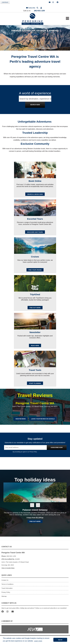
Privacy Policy (33, 452)
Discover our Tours (35, 232)
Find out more (35, 521)
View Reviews (20, 419)
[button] (41, 8)
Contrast (5, 2)
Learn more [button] (38, 641)
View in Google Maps (8, 568)
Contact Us (5, 580)
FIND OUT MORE (35, 308)
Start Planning (35, 383)
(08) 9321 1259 (39, 11)
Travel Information (7, 588)
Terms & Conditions (7, 584)
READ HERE (35, 346)
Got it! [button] (60, 640)
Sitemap (4, 596)
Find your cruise (35, 270)
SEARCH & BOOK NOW (35, 194)
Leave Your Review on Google (43, 419)
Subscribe (31, 8)
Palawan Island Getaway (35, 510)
